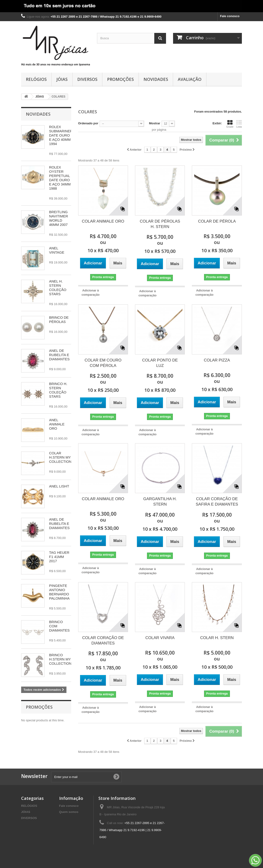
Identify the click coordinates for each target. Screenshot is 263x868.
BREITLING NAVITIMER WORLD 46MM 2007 (59, 218)
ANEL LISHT (59, 486)
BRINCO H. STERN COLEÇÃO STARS (58, 390)
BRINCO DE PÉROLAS (59, 320)
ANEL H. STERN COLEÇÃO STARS (58, 288)
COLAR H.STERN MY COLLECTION (60, 457)
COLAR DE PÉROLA (217, 221)
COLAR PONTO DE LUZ (160, 363)
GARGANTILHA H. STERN (160, 502)
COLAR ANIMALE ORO (103, 221)
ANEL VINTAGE (57, 250)
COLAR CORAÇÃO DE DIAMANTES (103, 640)
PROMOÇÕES (120, 79)
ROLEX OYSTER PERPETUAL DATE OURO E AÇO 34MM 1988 (60, 178)
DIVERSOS (87, 79)
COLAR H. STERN (217, 638)
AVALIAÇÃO (190, 79)
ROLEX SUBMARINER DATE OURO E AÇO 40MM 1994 (61, 135)
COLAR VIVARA (160, 638)
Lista (239, 124)
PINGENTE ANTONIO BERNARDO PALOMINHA (59, 592)
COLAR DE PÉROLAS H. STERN (160, 224)
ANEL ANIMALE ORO (57, 424)
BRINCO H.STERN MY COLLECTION (60, 659)
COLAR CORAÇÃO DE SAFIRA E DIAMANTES (217, 502)
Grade (230, 124)
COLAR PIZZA (217, 360)
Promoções (39, 707)
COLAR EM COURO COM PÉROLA (103, 363)
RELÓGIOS (36, 79)
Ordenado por (88, 123)
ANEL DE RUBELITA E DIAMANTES (59, 355)
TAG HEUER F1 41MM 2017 (59, 557)
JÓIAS (62, 79)
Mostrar (155, 123)
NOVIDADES (156, 79)
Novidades (38, 114)
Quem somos (69, 812)
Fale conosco (230, 16)
